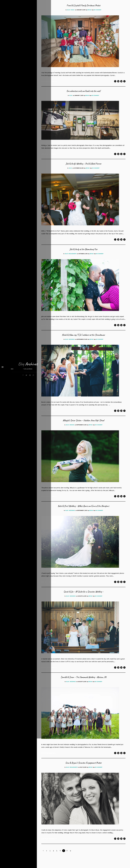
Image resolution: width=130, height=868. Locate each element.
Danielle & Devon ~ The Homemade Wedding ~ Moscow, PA (83, 684)
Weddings (72, 344)
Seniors (72, 430)
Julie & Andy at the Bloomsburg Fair (83, 251)
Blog (69, 10)
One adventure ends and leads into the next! (83, 91)
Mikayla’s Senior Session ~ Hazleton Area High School (83, 426)
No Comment (97, 10)
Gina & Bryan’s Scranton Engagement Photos (83, 770)
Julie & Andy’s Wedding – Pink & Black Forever (83, 165)
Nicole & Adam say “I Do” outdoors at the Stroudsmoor (83, 340)
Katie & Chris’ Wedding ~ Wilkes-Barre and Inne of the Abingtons (83, 512)
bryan (89, 10)
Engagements (73, 255)
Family (73, 10)
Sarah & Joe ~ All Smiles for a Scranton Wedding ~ (83, 598)
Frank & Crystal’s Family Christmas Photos (83, 5)
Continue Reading (49, 82)
